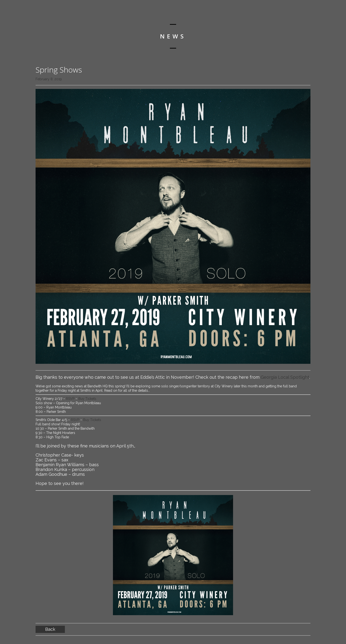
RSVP (71, 399)
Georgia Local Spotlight (285, 377)
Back (50, 629)
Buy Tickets (87, 399)
